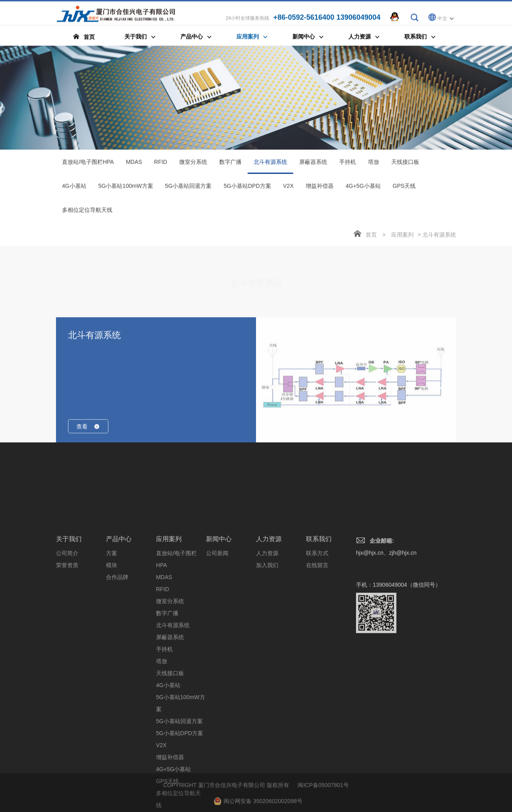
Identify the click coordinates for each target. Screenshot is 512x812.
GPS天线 (404, 189)
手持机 (348, 165)
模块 (112, 642)
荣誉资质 (67, 642)
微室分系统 (193, 165)
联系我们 (319, 616)
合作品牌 (117, 654)
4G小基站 (74, 189)
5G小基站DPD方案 (247, 189)
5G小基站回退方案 (189, 189)
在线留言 (317, 642)
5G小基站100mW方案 (126, 189)
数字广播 (230, 165)
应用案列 (402, 238)
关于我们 (69, 616)
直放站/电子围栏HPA (88, 165)
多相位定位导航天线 (87, 213)
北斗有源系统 (270, 169)
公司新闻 (217, 630)
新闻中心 (219, 616)
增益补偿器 (320, 189)
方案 (112, 630)
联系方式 (317, 630)
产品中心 (119, 616)
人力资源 (269, 616)
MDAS (134, 165)
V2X (288, 189)
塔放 (374, 165)
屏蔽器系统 (313, 165)
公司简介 (67, 630)
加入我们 (267, 642)
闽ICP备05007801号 (323, 797)
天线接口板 (405, 165)
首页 (371, 238)
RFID (161, 165)
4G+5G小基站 (363, 189)
